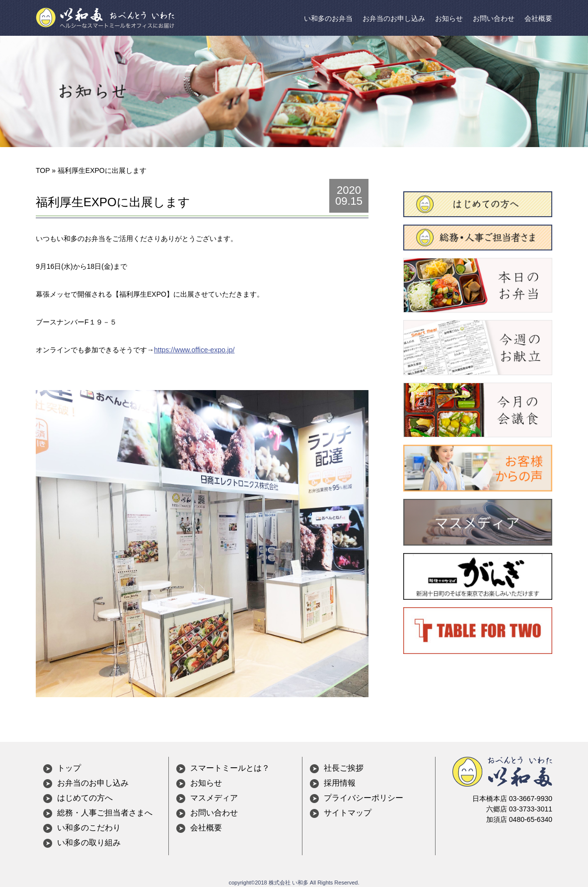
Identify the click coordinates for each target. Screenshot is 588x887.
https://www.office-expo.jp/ (194, 350)
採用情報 (340, 783)
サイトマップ (348, 813)
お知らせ (449, 18)
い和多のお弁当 (328, 18)
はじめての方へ (85, 798)
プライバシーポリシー (364, 798)
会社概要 (538, 18)
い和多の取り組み (89, 843)
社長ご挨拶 (344, 768)
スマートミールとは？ (230, 768)
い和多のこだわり (89, 828)
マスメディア (214, 798)
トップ (69, 768)
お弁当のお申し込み (394, 18)
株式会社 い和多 (289, 883)
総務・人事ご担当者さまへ (105, 813)
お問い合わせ (494, 18)
